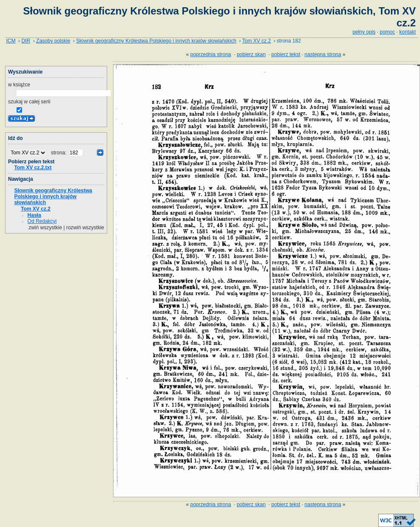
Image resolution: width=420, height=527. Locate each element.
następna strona (323, 54)
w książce (19, 85)
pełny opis (364, 32)
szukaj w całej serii (29, 102)
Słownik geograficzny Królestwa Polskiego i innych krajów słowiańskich (156, 41)
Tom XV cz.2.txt (33, 168)
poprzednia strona (210, 54)
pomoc (387, 32)
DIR (26, 41)
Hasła (34, 215)
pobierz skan (251, 54)
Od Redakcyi (42, 221)
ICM (11, 41)
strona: (60, 153)
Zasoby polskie (53, 41)
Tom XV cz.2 (257, 41)
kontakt (407, 32)
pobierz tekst (286, 54)
